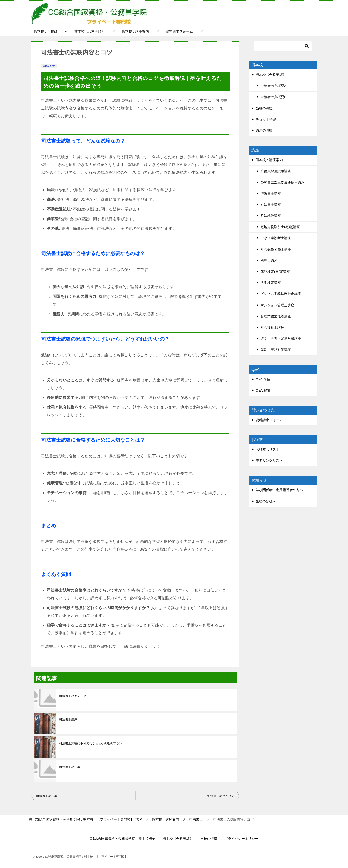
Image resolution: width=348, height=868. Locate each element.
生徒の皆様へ (266, 501)
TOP (88, 819)
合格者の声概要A (273, 86)
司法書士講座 (68, 720)
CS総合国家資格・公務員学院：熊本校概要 (122, 839)
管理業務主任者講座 (276, 316)
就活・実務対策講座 (276, 350)
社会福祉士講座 (272, 327)
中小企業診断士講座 (276, 238)
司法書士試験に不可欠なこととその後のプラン (91, 743)
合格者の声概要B (273, 97)
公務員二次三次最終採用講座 (283, 182)
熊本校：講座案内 (135, 31)
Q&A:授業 (263, 390)
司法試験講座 (271, 216)
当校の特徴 (264, 108)
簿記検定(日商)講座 (275, 272)
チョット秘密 (266, 119)
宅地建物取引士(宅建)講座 (280, 227)
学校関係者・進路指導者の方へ (279, 490)
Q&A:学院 (263, 379)
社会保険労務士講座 (276, 249)
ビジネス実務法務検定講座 (281, 294)
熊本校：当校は (46, 31)
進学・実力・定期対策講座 (281, 338)
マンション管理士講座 (277, 305)
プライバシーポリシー (241, 839)
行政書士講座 (271, 194)
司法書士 (49, 66)
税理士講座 (269, 260)
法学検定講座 (271, 283)
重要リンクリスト (269, 460)
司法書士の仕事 (70, 767)
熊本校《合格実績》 (90, 31)
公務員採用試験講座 (276, 171)
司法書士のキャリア (73, 696)
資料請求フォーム (179, 31)
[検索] (283, 46)
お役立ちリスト (268, 449)
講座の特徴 (264, 130)
